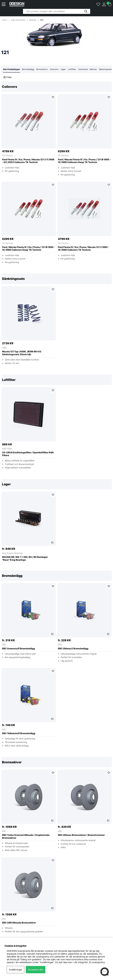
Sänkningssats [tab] (106, 69)
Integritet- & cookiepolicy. (92, 962)
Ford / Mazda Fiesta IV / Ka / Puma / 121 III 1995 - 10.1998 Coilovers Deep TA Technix (84, 161)
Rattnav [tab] (93, 69)
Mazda (33, 20)
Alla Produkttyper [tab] (11, 69)
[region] (56, 175)
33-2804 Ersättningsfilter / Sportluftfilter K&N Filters (28, 454)
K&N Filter (7, 449)
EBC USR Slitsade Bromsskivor (19, 923)
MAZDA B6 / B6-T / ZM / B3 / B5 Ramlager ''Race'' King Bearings (25, 559)
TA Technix (8, 156)
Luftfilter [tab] (72, 69)
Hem (5, 20)
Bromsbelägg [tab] (28, 69)
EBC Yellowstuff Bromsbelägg (19, 734)
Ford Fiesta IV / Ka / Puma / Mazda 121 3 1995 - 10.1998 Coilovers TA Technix (84, 249)
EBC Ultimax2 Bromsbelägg (73, 649)
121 (42, 20)
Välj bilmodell (18, 20)
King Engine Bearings (12, 553)
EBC (4, 645)
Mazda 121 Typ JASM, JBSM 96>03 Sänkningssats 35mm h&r (22, 353)
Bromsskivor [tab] (42, 69)
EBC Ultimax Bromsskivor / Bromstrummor (81, 835)
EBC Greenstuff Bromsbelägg (19, 649)
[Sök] (57, 11)
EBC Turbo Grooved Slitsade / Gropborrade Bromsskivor (26, 837)
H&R (4, 348)
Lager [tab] (63, 69)
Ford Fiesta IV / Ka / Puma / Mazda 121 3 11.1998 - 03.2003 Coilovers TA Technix (28, 161)
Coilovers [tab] (54, 69)
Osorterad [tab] (83, 69)
